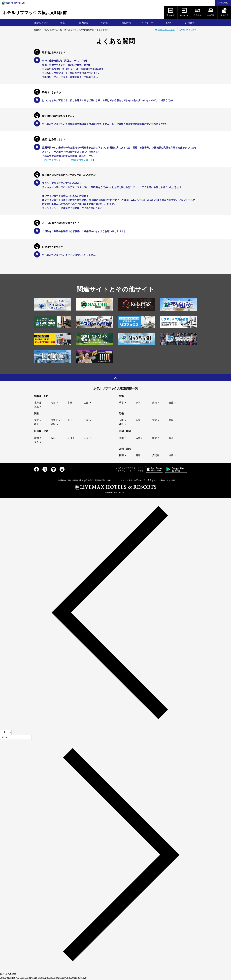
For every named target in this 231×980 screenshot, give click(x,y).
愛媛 (155, 438)
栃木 (36, 424)
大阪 (121, 420)
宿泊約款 (89, 480)
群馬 (53, 424)
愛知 (155, 403)
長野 (36, 442)
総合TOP (38, 30)
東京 (36, 420)
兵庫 (138, 420)
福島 (36, 407)
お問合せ (190, 23)
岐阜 (121, 403)
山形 (86, 403)
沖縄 (171, 455)
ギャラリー (147, 23)
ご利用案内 (61, 480)
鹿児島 (156, 455)
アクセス (105, 23)
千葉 (86, 420)
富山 (53, 438)
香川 (171, 438)
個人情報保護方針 (76, 480)
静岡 (138, 403)
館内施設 (84, 23)
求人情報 (171, 480)
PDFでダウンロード (55, 160)
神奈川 (54, 420)
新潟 (36, 438)
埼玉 (70, 420)
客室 (63, 23)
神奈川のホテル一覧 (53, 30)
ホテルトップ (41, 23)
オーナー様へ (159, 480)
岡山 (121, 438)
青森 (53, 403)
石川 (70, 438)
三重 (171, 403)
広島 (138, 438)
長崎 (138, 455)
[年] (16, 737)
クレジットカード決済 (123, 480)
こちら (99, 208)
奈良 (171, 420)
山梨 (86, 438)
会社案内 (148, 480)
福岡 (121, 455)
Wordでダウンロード (82, 160)
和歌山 (123, 424)
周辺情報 (126, 23)
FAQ (168, 23)
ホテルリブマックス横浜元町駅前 (35, 13)
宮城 (70, 403)
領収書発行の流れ (103, 480)
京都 (155, 420)
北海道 (38, 403)
